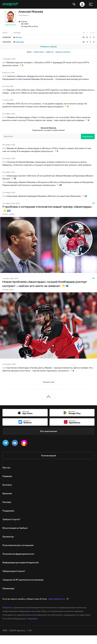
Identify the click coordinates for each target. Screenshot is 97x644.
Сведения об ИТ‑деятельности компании (23, 580)
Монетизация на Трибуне (15, 528)
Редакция (7, 476)
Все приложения (49, 431)
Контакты (7, 485)
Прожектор (8, 537)
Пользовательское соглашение (18, 545)
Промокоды (8, 588)
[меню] (91, 4)
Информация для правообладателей (21, 562)
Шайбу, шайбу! (8, 214)
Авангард (19, 42)
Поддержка (8, 511)
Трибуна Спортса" (11, 519)
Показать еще (49, 382)
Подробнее (32, 619)
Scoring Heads (8, 289)
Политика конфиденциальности (18, 554)
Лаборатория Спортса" (14, 571)
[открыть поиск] (74, 4)
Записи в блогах (63, 52)
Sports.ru (10, 607)
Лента (29, 52)
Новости (50, 52)
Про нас (6, 468)
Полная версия (49, 456)
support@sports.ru (57, 599)
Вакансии (7, 493)
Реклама (7, 502)
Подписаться (10, 25)
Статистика (39, 52)
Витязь (18, 37)
